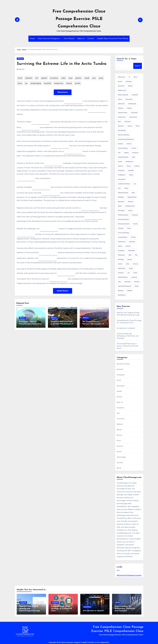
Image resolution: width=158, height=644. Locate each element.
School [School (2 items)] (128, 246)
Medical (120, 424)
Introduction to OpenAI (126, 328)
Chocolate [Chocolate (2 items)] (129, 99)
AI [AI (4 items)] (129, 77)
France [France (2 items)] (134, 148)
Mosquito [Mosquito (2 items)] (121, 201)
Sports (119, 452)
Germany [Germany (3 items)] (135, 153)
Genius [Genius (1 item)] (126, 153)
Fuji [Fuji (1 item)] (119, 153)
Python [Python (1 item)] (133, 237)
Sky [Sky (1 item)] (136, 255)
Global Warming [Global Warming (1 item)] (123, 157)
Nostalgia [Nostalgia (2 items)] (121, 210)
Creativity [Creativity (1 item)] (134, 112)
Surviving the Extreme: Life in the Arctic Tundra (62, 64)
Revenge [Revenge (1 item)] (132, 241)
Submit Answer (63, 291)
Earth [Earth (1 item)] (138, 126)
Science (120, 446)
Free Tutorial (69, 39)
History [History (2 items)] (121, 166)
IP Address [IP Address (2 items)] (122, 175)
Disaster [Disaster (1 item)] (121, 126)
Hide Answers (63, 92)
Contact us (92, 642)
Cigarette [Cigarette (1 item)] (121, 104)
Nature (24, 50)
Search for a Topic (127, 59)
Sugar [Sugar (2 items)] (131, 268)
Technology (121, 457)
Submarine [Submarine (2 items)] (122, 268)
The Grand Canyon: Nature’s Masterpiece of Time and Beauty (93, 324)
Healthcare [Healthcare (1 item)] (129, 161)
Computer (121, 375)
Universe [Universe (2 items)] (134, 277)
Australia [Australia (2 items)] (121, 86)
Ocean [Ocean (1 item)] (130, 210)
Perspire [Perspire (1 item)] (135, 215)
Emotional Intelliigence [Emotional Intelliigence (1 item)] (126, 139)
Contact (91, 39)
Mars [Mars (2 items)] (133, 193)
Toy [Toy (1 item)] (128, 273)
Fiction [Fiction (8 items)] (129, 144)
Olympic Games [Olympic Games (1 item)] (123, 215)
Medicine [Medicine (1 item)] (121, 197)
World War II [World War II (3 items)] (122, 295)
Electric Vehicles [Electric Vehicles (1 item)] (124, 135)
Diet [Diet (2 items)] (119, 121)
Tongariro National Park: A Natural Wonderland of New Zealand (62, 324)
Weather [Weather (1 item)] (121, 290)
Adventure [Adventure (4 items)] (122, 77)
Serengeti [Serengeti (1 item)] (132, 250)
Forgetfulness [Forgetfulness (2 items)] (123, 148)
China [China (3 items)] (120, 99)
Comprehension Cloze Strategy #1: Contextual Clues (61, 609)
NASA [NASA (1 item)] (120, 206)
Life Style (121, 419)
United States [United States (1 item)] (123, 277)
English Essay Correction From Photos (113, 39)
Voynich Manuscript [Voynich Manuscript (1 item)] (125, 286)
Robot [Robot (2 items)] (120, 246)
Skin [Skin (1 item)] (130, 255)
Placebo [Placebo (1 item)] (121, 228)
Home (32, 39)
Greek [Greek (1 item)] (120, 161)
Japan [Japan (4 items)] (131, 175)
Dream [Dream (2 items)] (130, 126)
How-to (120, 402)
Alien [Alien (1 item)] (135, 77)
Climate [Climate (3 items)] (121, 108)
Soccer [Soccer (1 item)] (130, 259)
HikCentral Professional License (129, 575)
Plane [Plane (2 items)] (129, 228)
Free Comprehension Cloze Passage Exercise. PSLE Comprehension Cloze (79, 19)
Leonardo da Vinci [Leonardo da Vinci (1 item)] (124, 184)
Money (119, 430)
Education (121, 386)
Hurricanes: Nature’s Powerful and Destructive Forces (30, 324)
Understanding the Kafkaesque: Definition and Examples (128, 336)
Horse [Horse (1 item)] (129, 166)
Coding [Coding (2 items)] (129, 108)
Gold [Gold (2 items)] (133, 157)
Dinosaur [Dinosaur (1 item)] (128, 121)
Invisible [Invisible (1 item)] (131, 170)
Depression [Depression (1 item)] (133, 117)
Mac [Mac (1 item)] (119, 188)
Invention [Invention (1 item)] (121, 170)
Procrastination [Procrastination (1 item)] (124, 233)
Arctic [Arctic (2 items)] (120, 81)
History (120, 397)
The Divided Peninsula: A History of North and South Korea (128, 346)
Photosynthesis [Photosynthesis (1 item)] (123, 219)
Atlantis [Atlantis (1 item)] (129, 81)
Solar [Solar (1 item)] (128, 264)
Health (119, 391)
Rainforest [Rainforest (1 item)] (122, 241)
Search (138, 66)
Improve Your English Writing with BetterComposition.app (30, 609)
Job (118, 413)
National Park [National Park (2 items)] (130, 206)
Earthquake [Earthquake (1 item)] (122, 130)
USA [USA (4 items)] (119, 282)
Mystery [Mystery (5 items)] (131, 201)
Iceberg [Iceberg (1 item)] (137, 166)
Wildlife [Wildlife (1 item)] (130, 290)
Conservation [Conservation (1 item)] (123, 112)
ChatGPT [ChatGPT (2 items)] (135, 95)
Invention (120, 408)
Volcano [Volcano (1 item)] (137, 282)
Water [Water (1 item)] (137, 286)
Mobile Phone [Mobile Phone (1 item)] (132, 197)
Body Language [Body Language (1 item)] (123, 95)
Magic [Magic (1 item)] (126, 188)
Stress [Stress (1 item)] (135, 264)
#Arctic (22, 69)
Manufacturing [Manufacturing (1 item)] (123, 193)
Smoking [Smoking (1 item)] (121, 259)
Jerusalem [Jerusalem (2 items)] (122, 179)
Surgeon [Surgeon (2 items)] (121, 273)
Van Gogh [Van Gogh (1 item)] (127, 282)
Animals (120, 369)
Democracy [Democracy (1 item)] (122, 117)
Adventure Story (123, 364)
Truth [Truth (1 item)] (135, 273)
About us (81, 39)
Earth (119, 380)
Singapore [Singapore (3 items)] (121, 255)
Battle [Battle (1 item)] (130, 86)
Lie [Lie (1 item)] (135, 184)
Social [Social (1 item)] (120, 264)
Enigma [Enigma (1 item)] (120, 144)
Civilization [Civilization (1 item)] (132, 104)
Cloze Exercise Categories (49, 39)
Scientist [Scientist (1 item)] (121, 250)
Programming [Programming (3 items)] (123, 237)
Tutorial (120, 463)
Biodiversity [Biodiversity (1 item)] (122, 90)
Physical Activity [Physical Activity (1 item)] (124, 224)
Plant (119, 441)
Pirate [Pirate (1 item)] (135, 224)
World (119, 468)
